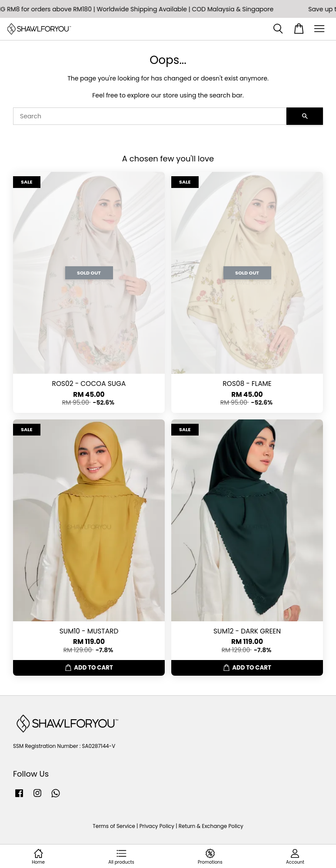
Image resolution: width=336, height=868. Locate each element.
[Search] (150, 116)
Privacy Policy (157, 826)
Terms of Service (114, 826)
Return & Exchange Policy (211, 826)
